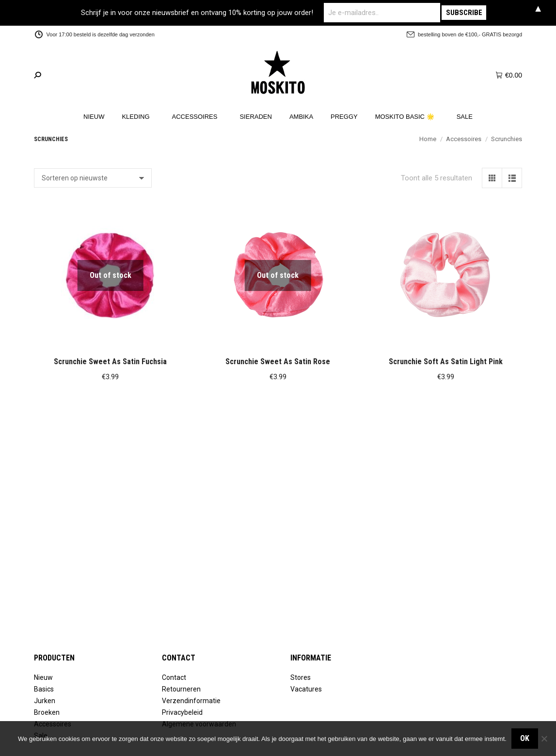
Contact (174, 677)
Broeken (47, 712)
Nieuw (43, 677)
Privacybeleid (182, 712)
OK (525, 738)
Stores (301, 677)
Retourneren (181, 689)
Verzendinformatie (191, 701)
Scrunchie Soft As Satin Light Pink (446, 362)
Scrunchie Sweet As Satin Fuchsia (110, 362)
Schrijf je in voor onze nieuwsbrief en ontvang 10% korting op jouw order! (197, 13)
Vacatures (306, 689)
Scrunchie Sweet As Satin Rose (278, 362)
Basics (44, 689)
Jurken (45, 701)
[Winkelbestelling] (93, 178)
